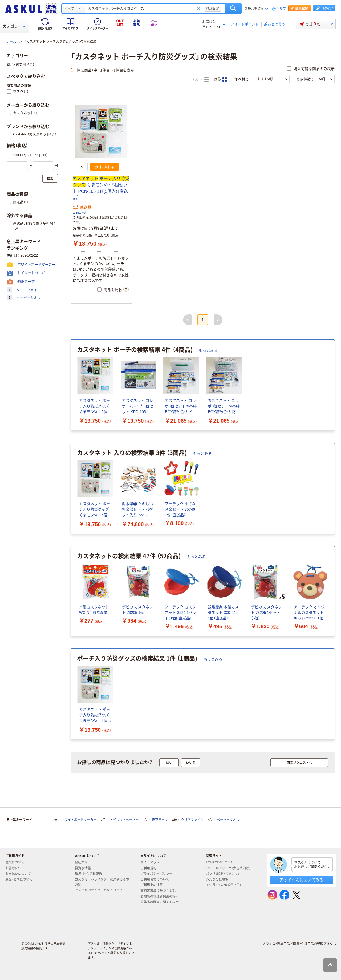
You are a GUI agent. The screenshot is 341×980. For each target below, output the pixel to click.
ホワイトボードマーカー (79, 820)
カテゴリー (14, 26)
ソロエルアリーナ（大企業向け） (230, 868)
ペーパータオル (228, 820)
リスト (200, 79)
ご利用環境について (157, 879)
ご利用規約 (151, 868)
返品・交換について (21, 879)
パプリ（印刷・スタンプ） (225, 874)
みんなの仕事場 (219, 879)
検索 (233, 9)
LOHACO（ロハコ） (221, 862)
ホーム (11, 42)
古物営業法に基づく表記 (160, 891)
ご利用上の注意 (154, 885)
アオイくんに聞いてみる (301, 880)
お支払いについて (20, 874)
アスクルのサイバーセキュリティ (101, 890)
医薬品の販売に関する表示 (162, 902)
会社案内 (83, 862)
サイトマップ (150, 862)
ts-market (79, 213)
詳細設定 (213, 9)
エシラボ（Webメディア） (226, 885)
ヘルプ (281, 9)
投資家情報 (85, 868)
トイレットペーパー (124, 820)
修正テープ (160, 820)
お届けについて (19, 868)
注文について (17, 862)
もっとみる (208, 350)
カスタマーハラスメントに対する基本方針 (102, 882)
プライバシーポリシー (159, 874)
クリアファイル (192, 820)
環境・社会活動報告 (91, 874)
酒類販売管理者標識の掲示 (162, 897)
